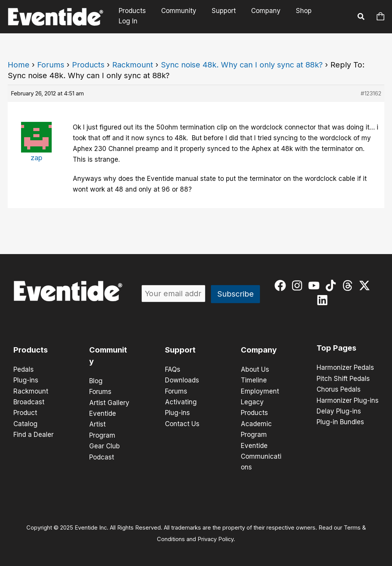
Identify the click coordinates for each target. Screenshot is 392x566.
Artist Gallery (109, 402)
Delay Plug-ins (339, 410)
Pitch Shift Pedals (343, 378)
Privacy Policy (216, 538)
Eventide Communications (261, 455)
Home (19, 65)
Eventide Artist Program (103, 424)
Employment (260, 391)
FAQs (173, 369)
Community (183, 16)
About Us (255, 369)
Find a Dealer (33, 434)
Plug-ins (26, 380)
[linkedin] (324, 300)
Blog (96, 381)
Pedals (24, 369)
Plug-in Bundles (340, 421)
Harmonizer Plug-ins (348, 400)
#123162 (371, 93)
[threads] (349, 285)
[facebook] (282, 285)
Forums (51, 65)
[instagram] (299, 285)
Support (226, 16)
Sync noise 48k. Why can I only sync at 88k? (242, 65)
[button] (361, 18)
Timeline (254, 380)
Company (266, 16)
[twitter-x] (366, 285)
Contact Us (182, 423)
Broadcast (29, 402)
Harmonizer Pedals (345, 367)
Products (139, 16)
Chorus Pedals (339, 389)
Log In (333, 16)
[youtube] (316, 285)
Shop (301, 16)
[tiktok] (332, 285)
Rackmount (133, 65)
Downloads (182, 380)
